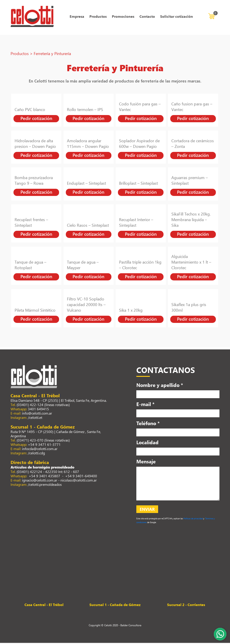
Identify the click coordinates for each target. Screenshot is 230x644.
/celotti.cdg (36, 454)
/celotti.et (35, 418)
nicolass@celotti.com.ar (79, 481)
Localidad (147, 443)
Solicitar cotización (177, 17)
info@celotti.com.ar (37, 414)
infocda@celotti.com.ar (40, 450)
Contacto (147, 17)
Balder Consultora (131, 626)
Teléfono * (148, 424)
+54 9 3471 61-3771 (44, 445)
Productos (98, 17)
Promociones (123, 17)
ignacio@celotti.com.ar (40, 481)
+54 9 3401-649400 (81, 477)
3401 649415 (38, 410)
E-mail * (145, 405)
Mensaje (146, 462)
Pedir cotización (36, 119)
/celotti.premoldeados (45, 485)
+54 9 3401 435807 (44, 477)
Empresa (77, 17)
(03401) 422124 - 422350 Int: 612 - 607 (48, 472)
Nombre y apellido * (160, 386)
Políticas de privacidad (193, 520)
